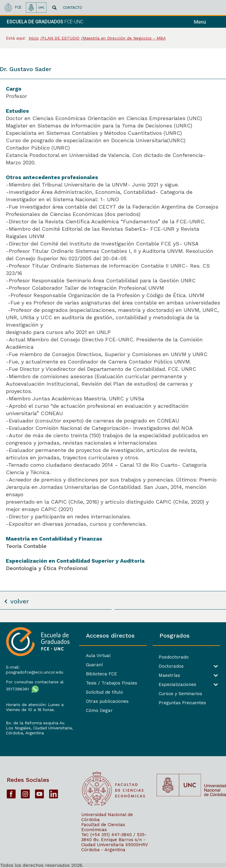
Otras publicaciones (107, 701)
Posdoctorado (174, 657)
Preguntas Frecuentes (182, 703)
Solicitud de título (104, 692)
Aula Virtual (98, 656)
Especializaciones (177, 685)
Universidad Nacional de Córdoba (107, 817)
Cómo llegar (99, 710)
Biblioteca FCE (102, 674)
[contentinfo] (113, 745)
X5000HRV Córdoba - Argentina (114, 847)
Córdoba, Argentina (25, 733)
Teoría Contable (26, 546)
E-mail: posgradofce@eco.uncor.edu (35, 670)
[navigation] (208, 22)
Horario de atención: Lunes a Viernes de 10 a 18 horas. (35, 707)
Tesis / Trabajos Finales (112, 683)
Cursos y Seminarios (180, 694)
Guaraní (94, 665)
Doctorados (171, 666)
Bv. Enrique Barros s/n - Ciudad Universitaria (113, 842)
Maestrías (169, 675)
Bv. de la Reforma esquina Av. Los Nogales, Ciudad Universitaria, (39, 725)
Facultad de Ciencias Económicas (103, 827)
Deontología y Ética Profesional (47, 568)
